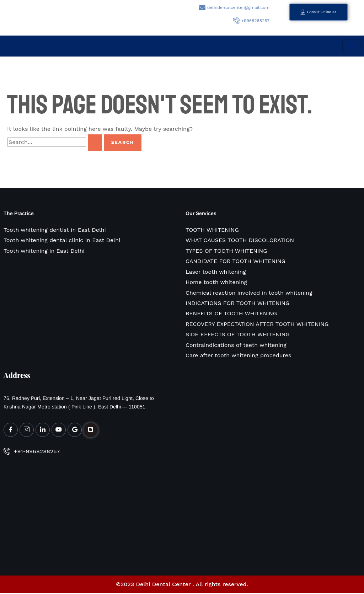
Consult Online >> (318, 12)
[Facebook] (11, 431)
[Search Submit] (95, 143)
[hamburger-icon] (351, 46)
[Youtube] (59, 431)
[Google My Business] (75, 431)
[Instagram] (27, 431)
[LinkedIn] (43, 431)
